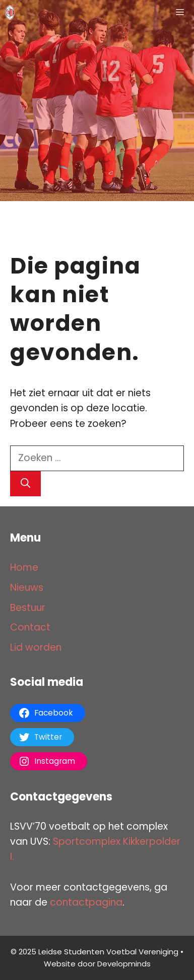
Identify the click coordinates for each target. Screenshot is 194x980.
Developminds (124, 964)
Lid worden (36, 647)
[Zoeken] (25, 484)
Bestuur (28, 608)
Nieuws (27, 588)
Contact (30, 627)
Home (24, 567)
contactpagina (86, 902)
